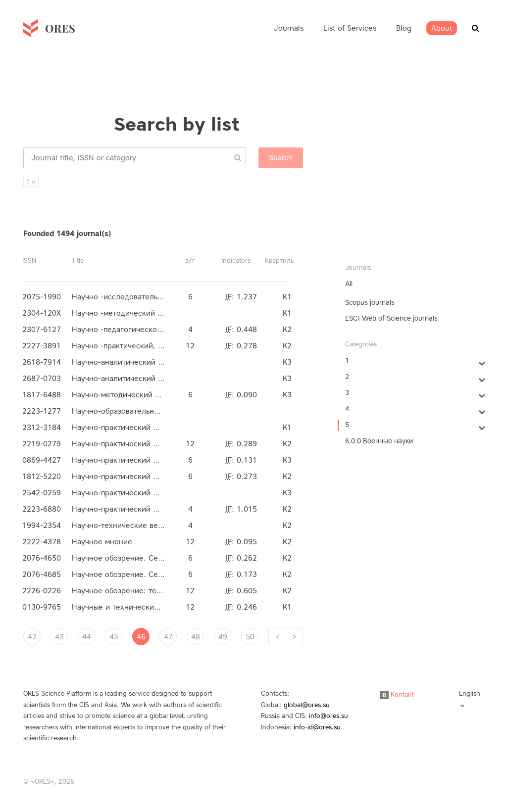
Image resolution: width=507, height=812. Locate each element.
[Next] (294, 637)
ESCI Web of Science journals (391, 318)
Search (281, 158)
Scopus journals (370, 303)
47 (168, 637)
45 (114, 637)
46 (141, 637)
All (349, 284)
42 (32, 637)
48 (196, 637)
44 (87, 637)
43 (59, 637)
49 (223, 637)
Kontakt (397, 694)
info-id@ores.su (317, 727)
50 (250, 637)
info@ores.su (329, 716)
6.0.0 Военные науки (379, 441)
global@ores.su (307, 705)
